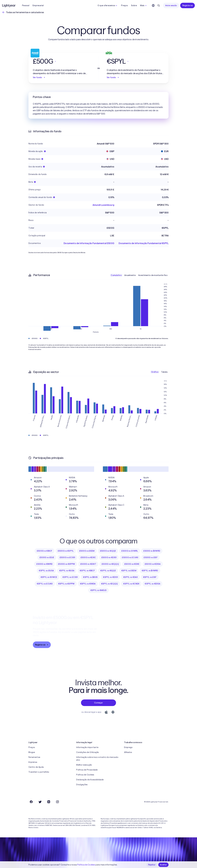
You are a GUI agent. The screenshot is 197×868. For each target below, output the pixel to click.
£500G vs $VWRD (152, 551)
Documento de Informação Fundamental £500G (89, 243)
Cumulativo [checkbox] (116, 275)
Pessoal (26, 5)
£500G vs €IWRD (44, 564)
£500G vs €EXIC (88, 557)
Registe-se (187, 5)
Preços (124, 5)
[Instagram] (57, 802)
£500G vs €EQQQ (110, 564)
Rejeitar (152, 865)
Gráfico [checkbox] (155, 372)
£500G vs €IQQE (108, 551)
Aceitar (163, 865)
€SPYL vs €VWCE (49, 577)
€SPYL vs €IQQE (108, 571)
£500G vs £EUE (47, 557)
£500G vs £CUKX (130, 557)
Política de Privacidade (87, 770)
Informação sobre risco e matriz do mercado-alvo (98, 759)
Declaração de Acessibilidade (90, 780)
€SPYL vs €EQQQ (110, 584)
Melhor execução (84, 765)
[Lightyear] (9, 5)
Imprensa (33, 762)
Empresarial (38, 5)
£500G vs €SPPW (66, 564)
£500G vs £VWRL (130, 551)
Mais (144, 5)
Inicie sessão (171, 5)
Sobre (134, 5)
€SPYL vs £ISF (150, 577)
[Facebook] (31, 802)
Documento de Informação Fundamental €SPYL (144, 243)
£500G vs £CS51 (67, 557)
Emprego (128, 747)
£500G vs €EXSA (153, 564)
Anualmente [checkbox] (130, 275)
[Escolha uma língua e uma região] (153, 5)
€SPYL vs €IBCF (87, 571)
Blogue (32, 752)
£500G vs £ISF (151, 557)
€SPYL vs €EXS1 (110, 577)
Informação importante (87, 747)
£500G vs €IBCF (45, 551)
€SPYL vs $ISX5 (90, 577)
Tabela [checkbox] (164, 372)
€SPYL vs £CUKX (45, 584)
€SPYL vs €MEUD (99, 590)
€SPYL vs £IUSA (46, 571)
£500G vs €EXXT (88, 564)
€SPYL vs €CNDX (131, 584)
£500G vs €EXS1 (109, 557)
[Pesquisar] (159, 5)
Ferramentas (34, 757)
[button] (62, 61)
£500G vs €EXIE (132, 564)
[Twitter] (40, 802)
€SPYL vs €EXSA (152, 584)
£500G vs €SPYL (66, 551)
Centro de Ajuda (36, 767)
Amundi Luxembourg (103, 205)
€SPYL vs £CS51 (70, 577)
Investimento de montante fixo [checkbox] (153, 275)
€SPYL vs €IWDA (88, 584)
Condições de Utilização (88, 752)
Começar (99, 703)
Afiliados (128, 752)
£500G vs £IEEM (87, 551)
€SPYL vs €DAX (130, 577)
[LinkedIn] (49, 802)
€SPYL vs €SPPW (66, 584)
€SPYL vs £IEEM (129, 571)
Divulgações (82, 785)
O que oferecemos (108, 5)
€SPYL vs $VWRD (150, 571)
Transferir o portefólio (39, 772)
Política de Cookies (85, 775)
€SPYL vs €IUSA (67, 571)
